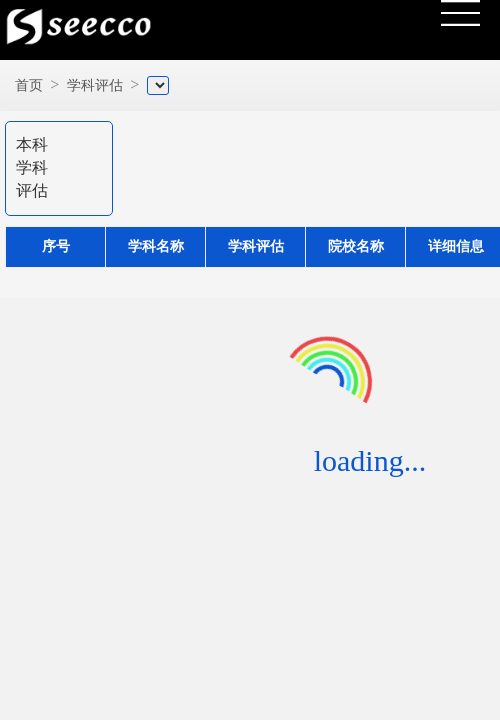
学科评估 (95, 85)
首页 (29, 85)
